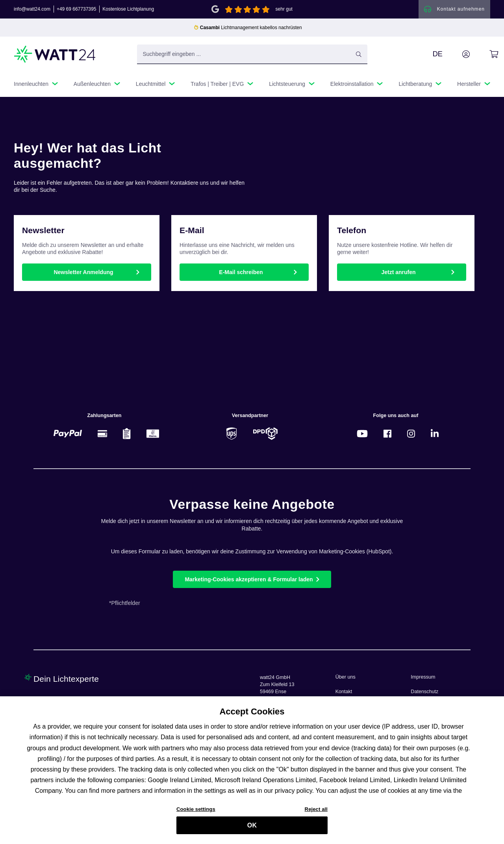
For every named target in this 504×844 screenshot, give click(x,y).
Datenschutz (424, 692)
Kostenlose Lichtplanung (128, 9)
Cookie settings (196, 810)
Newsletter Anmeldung (83, 273)
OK (252, 826)
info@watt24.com (32, 9)
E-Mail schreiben (241, 273)
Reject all (316, 810)
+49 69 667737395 (76, 9)
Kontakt (344, 692)
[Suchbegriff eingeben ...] (252, 55)
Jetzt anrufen (398, 273)
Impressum (423, 677)
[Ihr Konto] (457, 55)
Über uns (346, 677)
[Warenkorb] (485, 55)
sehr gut (284, 9)
